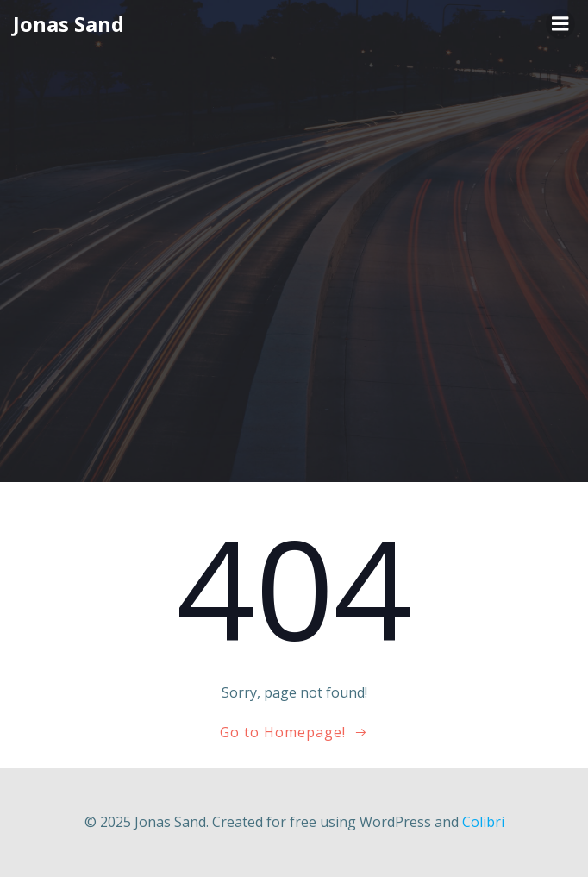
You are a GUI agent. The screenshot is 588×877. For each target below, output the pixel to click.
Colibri (483, 822)
